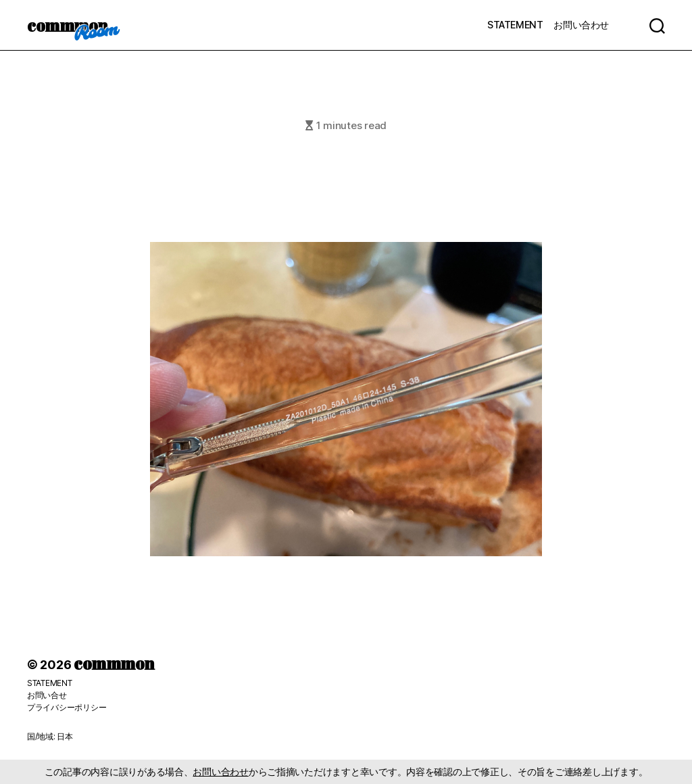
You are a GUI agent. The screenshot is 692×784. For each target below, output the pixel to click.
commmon (67, 25)
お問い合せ (47, 695)
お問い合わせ (581, 25)
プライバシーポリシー (67, 707)
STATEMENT (515, 25)
